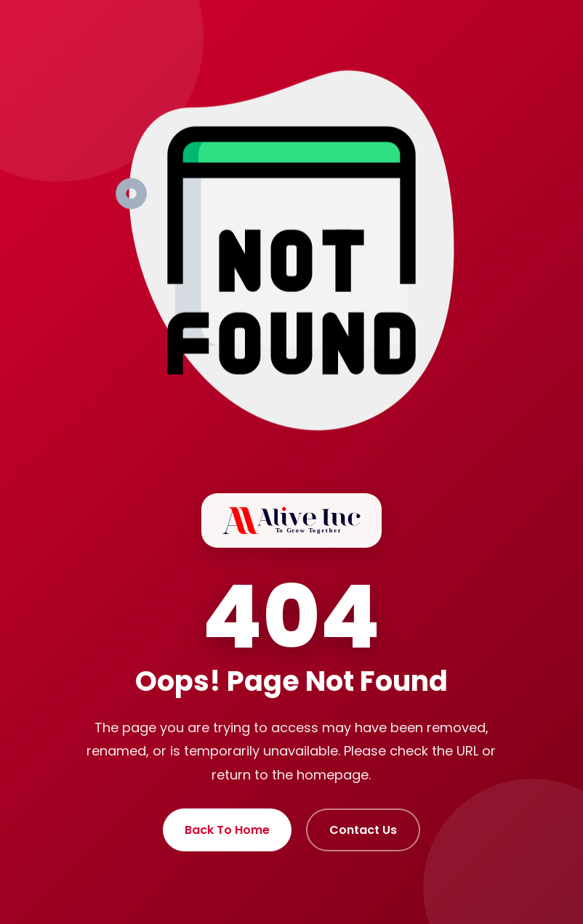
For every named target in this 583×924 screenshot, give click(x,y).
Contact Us (363, 830)
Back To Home (227, 830)
